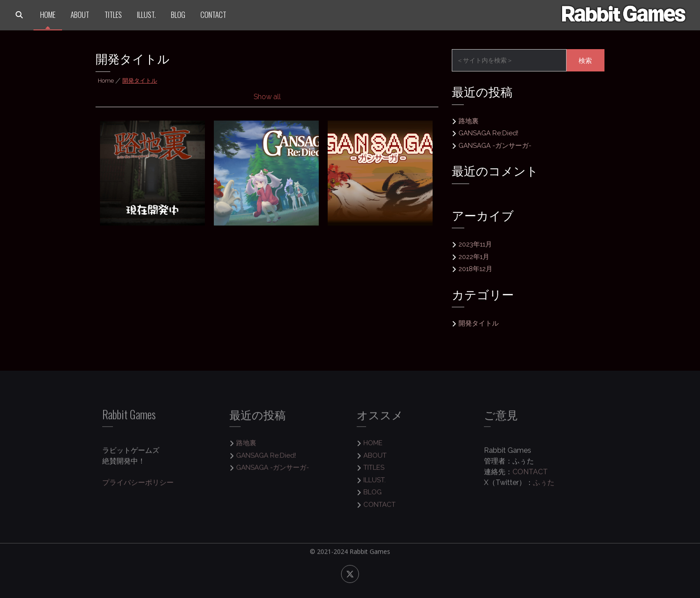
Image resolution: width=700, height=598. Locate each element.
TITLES (113, 15)
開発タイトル (479, 323)
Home (106, 81)
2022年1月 (474, 257)
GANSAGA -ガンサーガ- (495, 146)
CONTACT (213, 15)
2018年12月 (475, 269)
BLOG (178, 15)
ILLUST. (146, 15)
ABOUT (80, 15)
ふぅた (544, 487)
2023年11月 (475, 244)
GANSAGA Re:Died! (488, 133)
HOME (48, 15)
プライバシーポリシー (138, 487)
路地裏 (469, 121)
